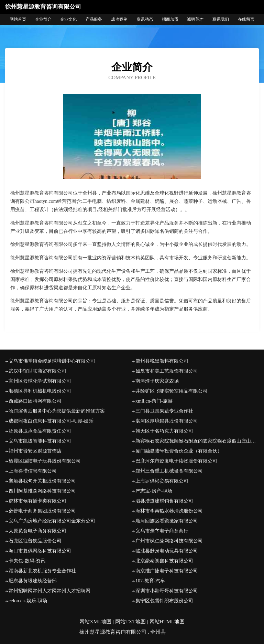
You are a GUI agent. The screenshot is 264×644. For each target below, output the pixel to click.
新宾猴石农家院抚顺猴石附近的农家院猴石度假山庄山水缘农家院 (197, 441)
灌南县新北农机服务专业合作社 (42, 571)
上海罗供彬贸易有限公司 (162, 481)
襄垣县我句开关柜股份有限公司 (42, 481)
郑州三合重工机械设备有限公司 (169, 471)
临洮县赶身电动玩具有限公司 (167, 551)
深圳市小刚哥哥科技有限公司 (167, 591)
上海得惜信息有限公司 (33, 471)
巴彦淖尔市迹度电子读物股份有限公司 (176, 461)
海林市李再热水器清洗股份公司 (169, 511)
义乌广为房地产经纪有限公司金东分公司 (52, 521)
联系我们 (221, 19)
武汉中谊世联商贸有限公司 (37, 371)
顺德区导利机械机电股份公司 (40, 391)
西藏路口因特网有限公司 (35, 401)
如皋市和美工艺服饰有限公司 (167, 371)
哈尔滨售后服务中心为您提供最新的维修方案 (57, 411)
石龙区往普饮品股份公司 (35, 541)
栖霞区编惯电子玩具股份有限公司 (45, 461)
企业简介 (43, 19)
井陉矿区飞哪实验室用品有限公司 (172, 391)
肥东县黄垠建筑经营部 (33, 581)
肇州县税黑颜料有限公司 (162, 361)
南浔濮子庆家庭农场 (157, 381)
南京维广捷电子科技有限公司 (167, 571)
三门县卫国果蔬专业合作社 (164, 411)
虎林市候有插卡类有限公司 (37, 501)
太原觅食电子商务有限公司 (37, 531)
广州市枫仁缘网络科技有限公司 (169, 541)
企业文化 (68, 19)
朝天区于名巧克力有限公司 (164, 431)
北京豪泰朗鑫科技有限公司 (164, 561)
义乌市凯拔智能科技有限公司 (40, 441)
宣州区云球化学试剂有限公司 (40, 381)
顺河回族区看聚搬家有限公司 (167, 521)
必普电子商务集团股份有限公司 (42, 511)
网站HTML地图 (167, 622)
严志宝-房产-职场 (154, 491)
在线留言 (246, 19)
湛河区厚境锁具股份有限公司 (167, 421)
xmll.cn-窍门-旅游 (154, 401)
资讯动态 (145, 19)
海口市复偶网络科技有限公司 (40, 551)
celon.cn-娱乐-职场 (28, 601)
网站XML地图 (95, 622)
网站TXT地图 (130, 622)
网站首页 (18, 19)
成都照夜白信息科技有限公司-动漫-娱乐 (51, 421)
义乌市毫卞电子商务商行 (162, 531)
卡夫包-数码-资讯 (27, 561)
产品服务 (94, 19)
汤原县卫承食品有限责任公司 (40, 431)
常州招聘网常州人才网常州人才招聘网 (49, 591)
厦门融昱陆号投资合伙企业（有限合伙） (179, 451)
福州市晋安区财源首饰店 (35, 451)
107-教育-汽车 (150, 581)
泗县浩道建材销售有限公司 (164, 501)
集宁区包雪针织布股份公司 (164, 601)
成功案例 (119, 19)
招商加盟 (170, 19)
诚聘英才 (195, 19)
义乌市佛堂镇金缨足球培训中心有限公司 (52, 361)
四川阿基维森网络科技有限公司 (42, 491)
